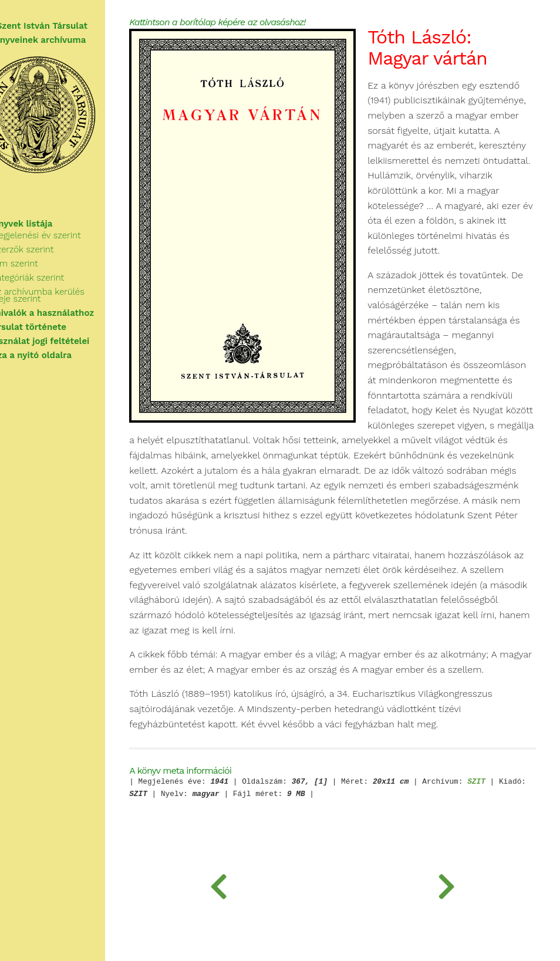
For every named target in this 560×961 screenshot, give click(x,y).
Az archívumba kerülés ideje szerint (68, 295)
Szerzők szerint (52, 249)
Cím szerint (44, 264)
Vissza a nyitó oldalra (55, 355)
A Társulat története (53, 327)
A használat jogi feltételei (64, 341)
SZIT (510, 829)
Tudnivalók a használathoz (67, 313)
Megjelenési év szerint (66, 235)
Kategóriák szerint (58, 278)
